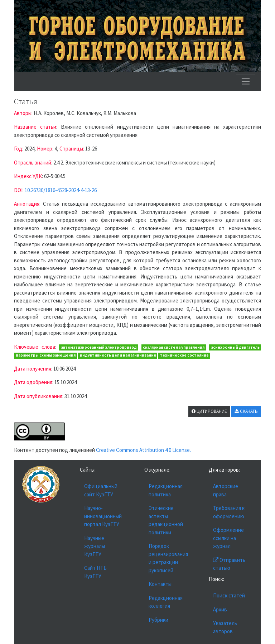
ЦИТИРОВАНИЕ (209, 411)
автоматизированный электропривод (99, 347)
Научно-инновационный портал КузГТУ (103, 516)
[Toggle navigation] (246, 81)
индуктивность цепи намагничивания (118, 355)
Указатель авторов (225, 627)
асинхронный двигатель (235, 347)
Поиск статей (229, 595)
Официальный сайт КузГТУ (101, 490)
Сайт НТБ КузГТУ (95, 572)
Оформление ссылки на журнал (228, 538)
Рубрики (158, 620)
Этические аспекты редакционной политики (166, 520)
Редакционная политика (166, 490)
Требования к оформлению (229, 512)
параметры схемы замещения (46, 355)
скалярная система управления (174, 347)
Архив (220, 609)
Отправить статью (229, 564)
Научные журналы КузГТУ (95, 546)
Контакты (160, 584)
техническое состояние (184, 355)
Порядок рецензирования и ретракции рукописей (168, 558)
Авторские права (226, 490)
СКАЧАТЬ (246, 411)
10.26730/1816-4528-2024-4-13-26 (61, 190)
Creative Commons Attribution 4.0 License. (143, 450)
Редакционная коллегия (166, 602)
